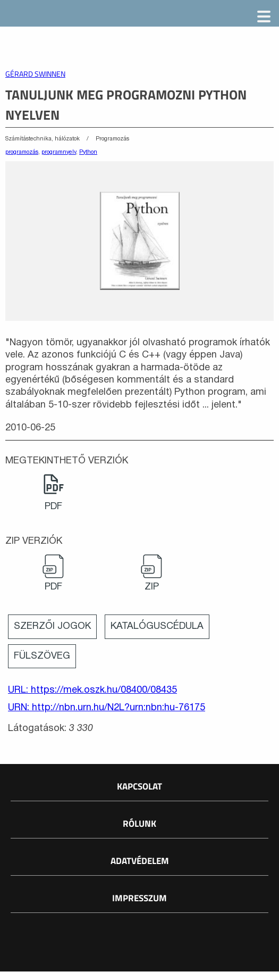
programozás (22, 152)
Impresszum (139, 898)
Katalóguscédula (157, 626)
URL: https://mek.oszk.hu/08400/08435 (92, 690)
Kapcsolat (139, 786)
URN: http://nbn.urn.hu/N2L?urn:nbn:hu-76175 (107, 708)
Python (88, 152)
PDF (53, 507)
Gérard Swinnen (35, 74)
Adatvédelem (140, 861)
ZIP (152, 587)
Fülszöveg (42, 656)
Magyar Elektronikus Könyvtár (83, 16)
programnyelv (59, 152)
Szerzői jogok (52, 626)
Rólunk (139, 824)
